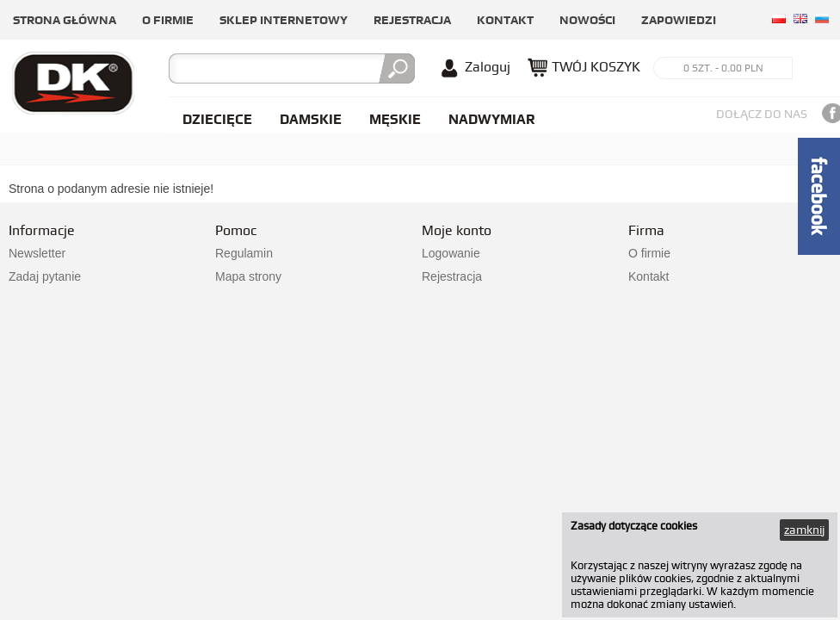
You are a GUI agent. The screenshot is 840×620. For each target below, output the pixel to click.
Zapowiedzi (679, 20)
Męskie (395, 119)
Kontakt (505, 20)
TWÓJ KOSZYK (596, 67)
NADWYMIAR (492, 119)
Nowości (587, 20)
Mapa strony (248, 276)
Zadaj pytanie (45, 276)
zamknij (804, 530)
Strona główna (65, 20)
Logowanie (451, 253)
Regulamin (244, 253)
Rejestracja (412, 20)
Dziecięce (217, 119)
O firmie (168, 20)
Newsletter (37, 253)
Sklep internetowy (284, 20)
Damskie (311, 119)
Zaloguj (488, 67)
